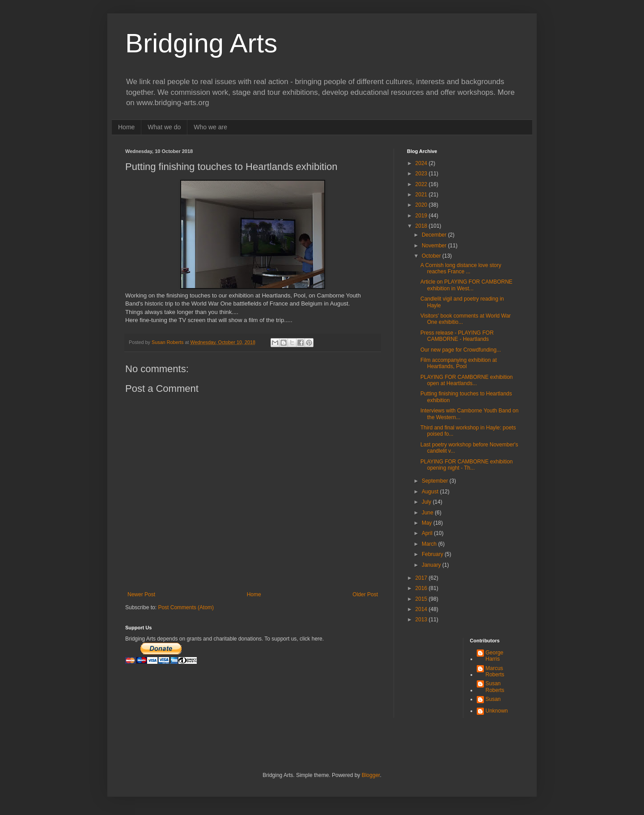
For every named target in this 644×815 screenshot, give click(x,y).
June (428, 513)
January (432, 565)
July (427, 502)
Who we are (210, 127)
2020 (422, 205)
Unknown (497, 711)
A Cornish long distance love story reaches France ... (461, 268)
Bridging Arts (201, 43)
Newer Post (141, 594)
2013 (422, 620)
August (431, 492)
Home (126, 127)
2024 (422, 163)
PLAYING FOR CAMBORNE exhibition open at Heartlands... (467, 380)
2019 (422, 216)
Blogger (371, 775)
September (436, 481)
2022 (422, 184)
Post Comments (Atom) (186, 607)
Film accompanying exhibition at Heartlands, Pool (459, 363)
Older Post (365, 594)
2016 (422, 588)
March (430, 544)
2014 (422, 609)
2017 (422, 578)
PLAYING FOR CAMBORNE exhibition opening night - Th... (467, 465)
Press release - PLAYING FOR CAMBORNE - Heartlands (457, 336)
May (428, 523)
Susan (493, 699)
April (428, 533)
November (435, 246)
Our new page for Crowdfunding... (461, 350)
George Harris (495, 656)
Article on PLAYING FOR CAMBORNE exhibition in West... (466, 285)
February (433, 554)
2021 (422, 195)
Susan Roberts (495, 687)
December (435, 235)
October (432, 256)
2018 (422, 226)
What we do (164, 127)
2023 (422, 174)
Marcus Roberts (495, 671)
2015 (422, 599)
